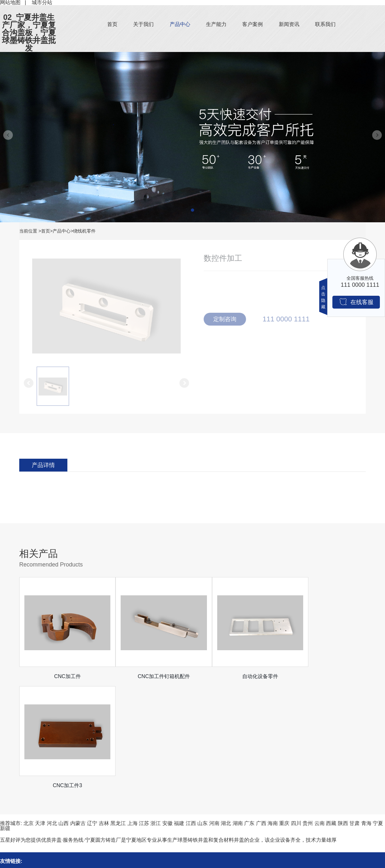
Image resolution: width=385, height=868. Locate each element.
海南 (273, 714)
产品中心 (180, 24)
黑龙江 (118, 714)
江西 (191, 714)
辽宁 (92, 714)
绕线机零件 (84, 231)
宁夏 (378, 714)
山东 (202, 714)
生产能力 (216, 24)
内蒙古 (78, 714)
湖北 (226, 714)
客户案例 (252, 24)
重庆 (284, 714)
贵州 (308, 714)
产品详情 (43, 465)
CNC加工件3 (322, 676)
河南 (214, 714)
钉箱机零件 (13, 807)
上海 (133, 714)
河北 (52, 714)
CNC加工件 (63, 676)
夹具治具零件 (15, 827)
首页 (112, 24)
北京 (29, 714)
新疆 (5, 719)
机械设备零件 (15, 817)
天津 (40, 714)
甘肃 (355, 714)
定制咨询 (228, 319)
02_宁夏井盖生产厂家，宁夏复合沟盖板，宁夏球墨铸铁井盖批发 (29, 33)
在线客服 (356, 302)
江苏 (144, 714)
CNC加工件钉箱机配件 (149, 676)
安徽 (167, 714)
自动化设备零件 (236, 676)
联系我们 (325, 24)
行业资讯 (89, 817)
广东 (249, 714)
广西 (261, 714)
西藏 (331, 714)
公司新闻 (89, 807)
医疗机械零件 (15, 858)
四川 (296, 714)
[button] (193, 210)
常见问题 (89, 827)
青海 (366, 714)
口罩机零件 (13, 837)
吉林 (104, 714)
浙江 (156, 714)
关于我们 (143, 24)
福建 (179, 714)
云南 (320, 714)
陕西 (343, 714)
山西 (64, 714)
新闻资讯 (289, 24)
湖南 (238, 714)
